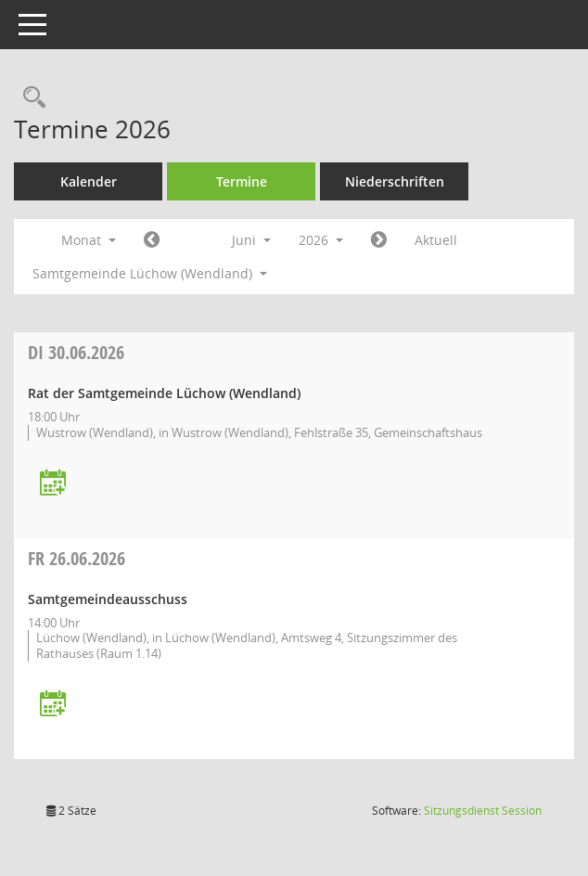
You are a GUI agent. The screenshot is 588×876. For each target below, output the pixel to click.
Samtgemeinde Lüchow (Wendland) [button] (150, 273)
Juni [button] (251, 240)
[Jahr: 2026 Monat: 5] (152, 240)
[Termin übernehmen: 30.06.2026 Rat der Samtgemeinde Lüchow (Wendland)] (53, 484)
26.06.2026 (77, 558)
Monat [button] (89, 240)
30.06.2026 (76, 352)
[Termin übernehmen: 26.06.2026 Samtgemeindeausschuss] (53, 705)
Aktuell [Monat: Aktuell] (436, 240)
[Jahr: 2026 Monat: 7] (379, 240)
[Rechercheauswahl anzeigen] (30, 98)
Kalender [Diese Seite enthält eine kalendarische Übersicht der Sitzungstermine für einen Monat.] (89, 181)
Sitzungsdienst (483, 811)
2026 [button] (321, 240)
